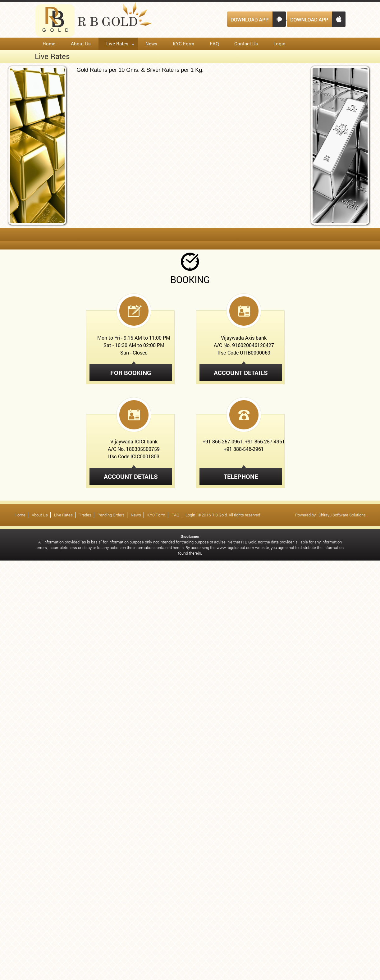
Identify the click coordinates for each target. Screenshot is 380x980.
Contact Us (246, 44)
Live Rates (117, 44)
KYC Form (183, 44)
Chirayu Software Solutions (342, 515)
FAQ (214, 44)
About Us (81, 44)
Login (279, 44)
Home (49, 44)
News (151, 44)
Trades (85, 515)
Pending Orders (111, 515)
